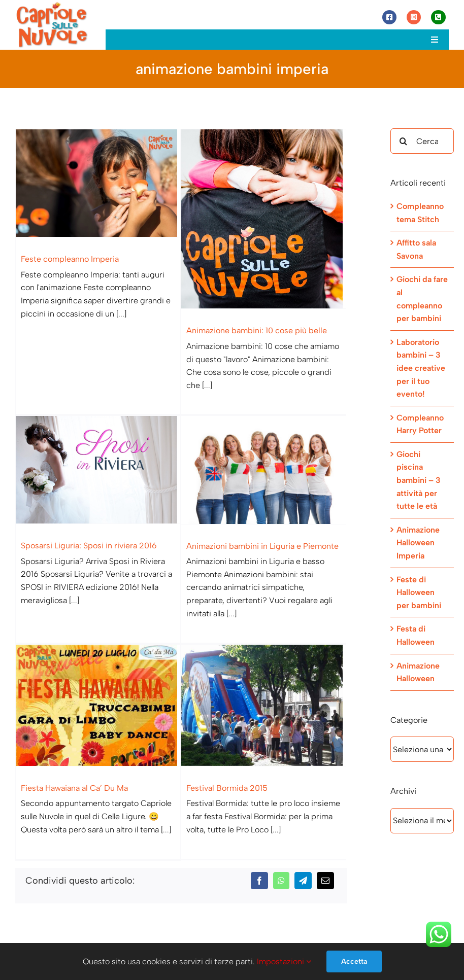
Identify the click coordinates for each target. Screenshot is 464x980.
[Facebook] (259, 815)
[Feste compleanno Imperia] (98, 183)
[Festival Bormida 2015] (268, 687)
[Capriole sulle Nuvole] (52, 5)
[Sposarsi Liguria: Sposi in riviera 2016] (115, 449)
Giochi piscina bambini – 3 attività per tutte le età (419, 480)
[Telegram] (303, 815)
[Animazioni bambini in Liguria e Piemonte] (251, 469)
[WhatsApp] (281, 815)
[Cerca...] (422, 141)
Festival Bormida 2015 (231, 770)
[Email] (325, 815)
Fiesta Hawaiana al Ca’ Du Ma (82, 770)
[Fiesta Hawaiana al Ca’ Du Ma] (106, 687)
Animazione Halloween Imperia (418, 543)
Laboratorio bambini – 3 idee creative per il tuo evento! (421, 368)
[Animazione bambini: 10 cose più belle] (259, 219)
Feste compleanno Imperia (70, 259)
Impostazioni (284, 961)
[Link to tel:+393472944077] (438, 17)
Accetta (354, 961)
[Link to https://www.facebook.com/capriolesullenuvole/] (389, 17)
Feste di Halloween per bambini (419, 592)
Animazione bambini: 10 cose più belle (253, 330)
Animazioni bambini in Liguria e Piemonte (250, 545)
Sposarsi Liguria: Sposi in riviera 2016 (106, 525)
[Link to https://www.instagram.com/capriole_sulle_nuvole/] (414, 17)
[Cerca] (403, 141)
